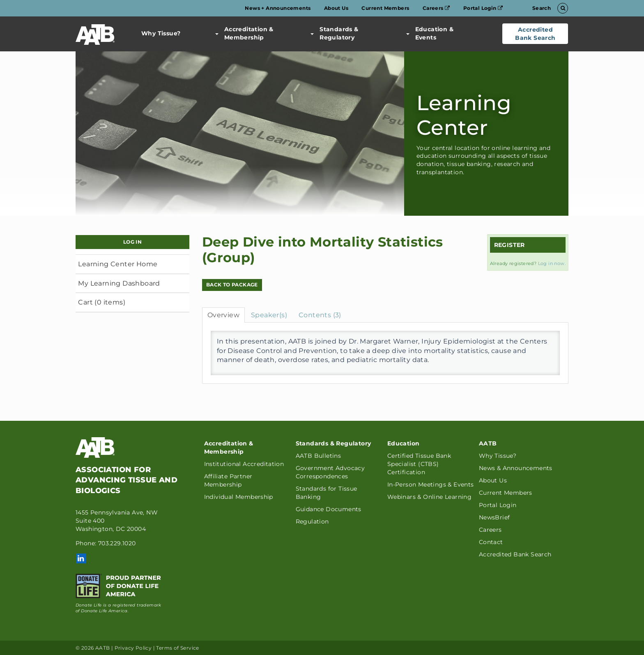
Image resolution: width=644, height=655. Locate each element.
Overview (223, 315)
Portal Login (483, 8)
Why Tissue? (161, 33)
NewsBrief (494, 517)
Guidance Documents (329, 509)
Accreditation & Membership (244, 33)
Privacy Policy (133, 648)
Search (549, 8)
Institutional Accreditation (244, 464)
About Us (336, 8)
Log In (132, 242)
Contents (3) (320, 315)
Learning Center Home (118, 264)
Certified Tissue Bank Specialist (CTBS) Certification (419, 464)
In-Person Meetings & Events (431, 484)
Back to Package (232, 285)
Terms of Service (177, 648)
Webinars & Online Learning (429, 497)
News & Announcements (516, 468)
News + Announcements (278, 8)
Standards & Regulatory (334, 33)
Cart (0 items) (102, 302)
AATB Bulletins (319, 456)
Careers (436, 8)
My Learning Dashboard (119, 283)
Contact (491, 542)
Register (509, 245)
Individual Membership (239, 497)
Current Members (385, 8)
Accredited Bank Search (535, 34)
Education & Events (430, 33)
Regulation (312, 521)
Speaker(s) (269, 315)
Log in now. (552, 263)
